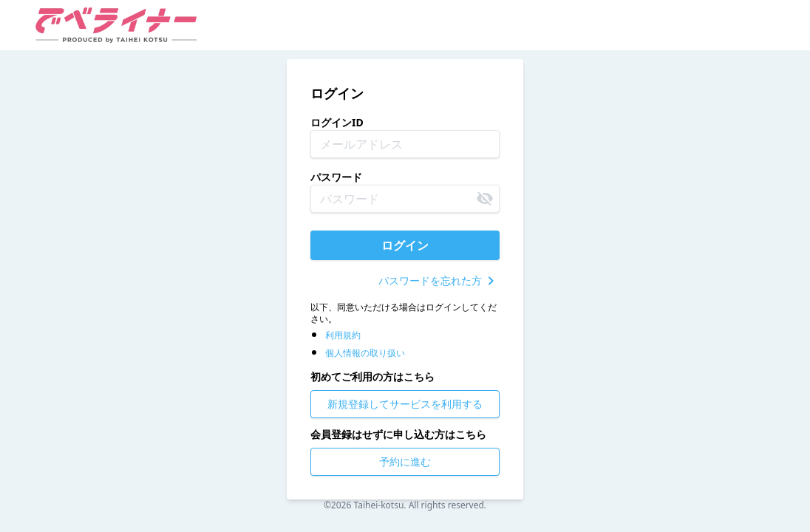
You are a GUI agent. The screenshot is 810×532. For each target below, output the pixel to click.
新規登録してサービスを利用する (405, 404)
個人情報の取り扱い (365, 353)
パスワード (336, 177)
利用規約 (343, 335)
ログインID (337, 122)
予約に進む (405, 461)
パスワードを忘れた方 (439, 281)
